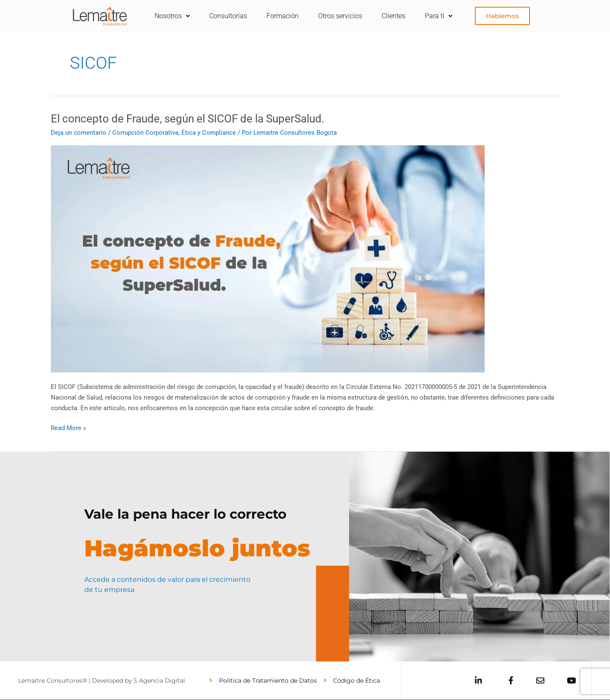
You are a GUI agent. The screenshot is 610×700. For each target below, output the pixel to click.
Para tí (439, 16)
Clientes (394, 16)
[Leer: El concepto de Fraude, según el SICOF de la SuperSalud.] (268, 258)
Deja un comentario (79, 133)
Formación (283, 16)
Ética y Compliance (209, 133)
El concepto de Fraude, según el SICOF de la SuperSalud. (190, 119)
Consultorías (228, 16)
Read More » (68, 427)
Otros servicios (340, 16)
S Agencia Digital (159, 681)
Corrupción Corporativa (145, 133)
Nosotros (172, 16)
